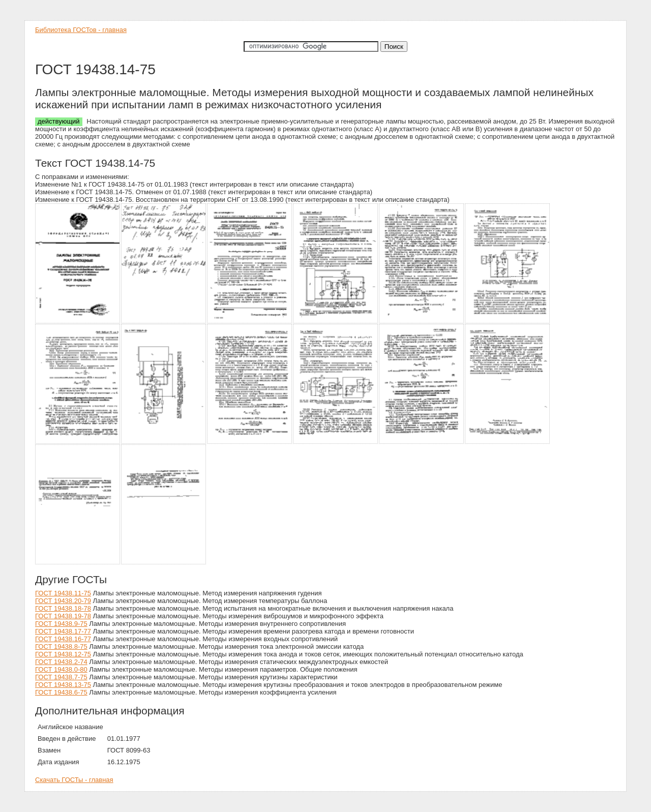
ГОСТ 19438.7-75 (61, 677)
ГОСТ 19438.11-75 (63, 593)
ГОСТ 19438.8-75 (61, 646)
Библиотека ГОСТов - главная (81, 30)
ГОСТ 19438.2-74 (61, 662)
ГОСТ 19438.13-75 (63, 685)
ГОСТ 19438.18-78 (63, 608)
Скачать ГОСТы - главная (74, 780)
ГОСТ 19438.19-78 (63, 616)
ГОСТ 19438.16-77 (63, 639)
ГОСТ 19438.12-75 (63, 654)
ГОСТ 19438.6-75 (61, 692)
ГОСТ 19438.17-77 (63, 631)
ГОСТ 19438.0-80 (61, 669)
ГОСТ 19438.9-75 (61, 624)
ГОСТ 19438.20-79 (63, 601)
